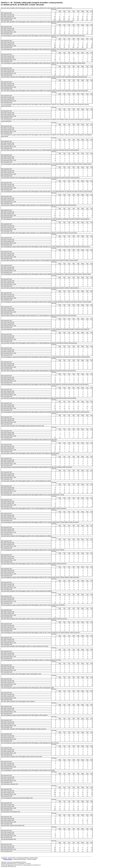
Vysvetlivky (4, 858)
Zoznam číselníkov (8, 859)
